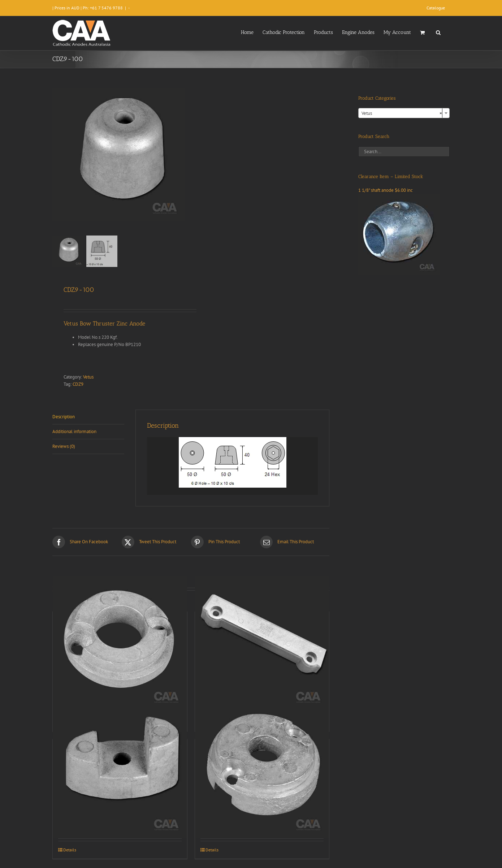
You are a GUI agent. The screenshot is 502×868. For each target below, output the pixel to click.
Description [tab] (64, 417)
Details (70, 850)
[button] (438, 32)
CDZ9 (78, 384)
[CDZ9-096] (262, 771)
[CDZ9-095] (120, 644)
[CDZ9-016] (262, 644)
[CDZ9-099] (120, 771)
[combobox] (404, 113)
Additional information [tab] (74, 431)
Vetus (88, 377)
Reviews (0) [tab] (64, 446)
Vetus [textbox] (402, 113)
